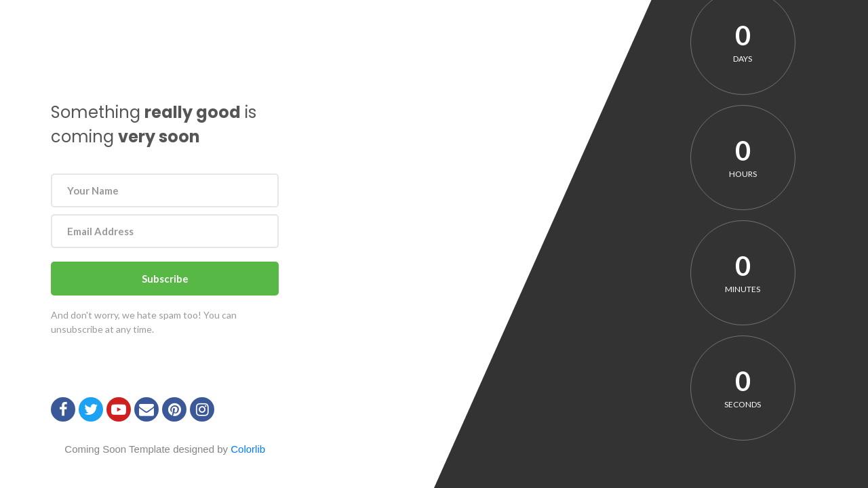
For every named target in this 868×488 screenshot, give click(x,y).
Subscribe (165, 279)
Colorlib (248, 449)
